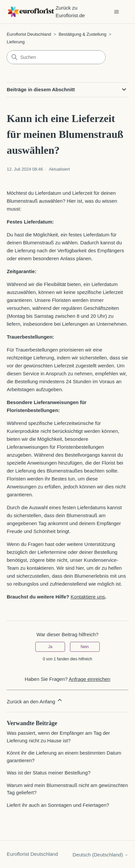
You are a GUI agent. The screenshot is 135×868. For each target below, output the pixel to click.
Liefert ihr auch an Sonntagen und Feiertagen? (58, 805)
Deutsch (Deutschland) (101, 855)
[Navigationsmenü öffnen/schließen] (117, 12)
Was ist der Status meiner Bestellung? (49, 773)
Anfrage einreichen (89, 679)
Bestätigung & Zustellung (83, 34)
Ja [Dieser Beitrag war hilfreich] (50, 647)
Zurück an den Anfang (35, 701)
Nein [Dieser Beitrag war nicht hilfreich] (85, 647)
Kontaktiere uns (88, 597)
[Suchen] (56, 57)
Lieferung (16, 42)
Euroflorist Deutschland (29, 34)
